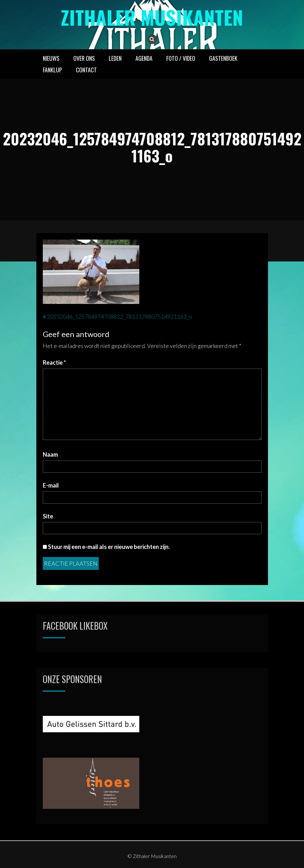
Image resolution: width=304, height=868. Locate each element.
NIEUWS (51, 58)
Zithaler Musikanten (152, 17)
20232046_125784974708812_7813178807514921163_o (120, 316)
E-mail (51, 485)
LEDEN (115, 58)
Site (48, 516)
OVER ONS (84, 58)
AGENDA (144, 58)
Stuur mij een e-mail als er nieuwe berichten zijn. (109, 547)
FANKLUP (52, 70)
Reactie (54, 362)
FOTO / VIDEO (181, 58)
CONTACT (86, 70)
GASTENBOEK (223, 58)
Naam (50, 454)
